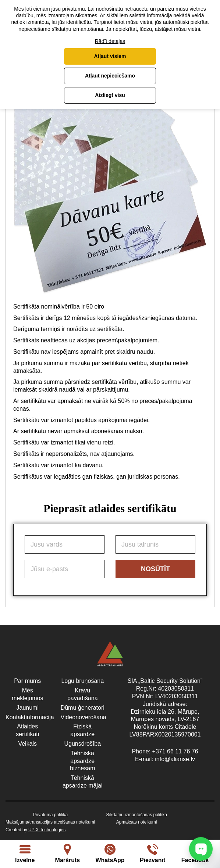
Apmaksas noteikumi (137, 822)
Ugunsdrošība (82, 744)
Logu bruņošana (82, 681)
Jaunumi (28, 708)
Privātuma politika (50, 815)
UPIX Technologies (47, 830)
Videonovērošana (84, 717)
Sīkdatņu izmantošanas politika (136, 815)
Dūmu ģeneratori (83, 708)
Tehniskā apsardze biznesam (82, 761)
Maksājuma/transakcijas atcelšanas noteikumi (50, 822)
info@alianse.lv (175, 759)
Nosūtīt (155, 569)
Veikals (27, 744)
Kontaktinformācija (30, 717)
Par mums (27, 681)
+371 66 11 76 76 (175, 751)
